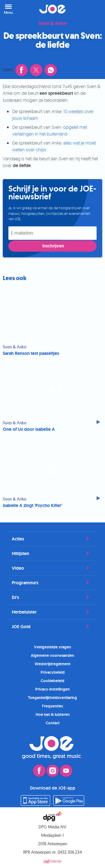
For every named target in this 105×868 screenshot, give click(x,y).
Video (53, 568)
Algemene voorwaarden (53, 655)
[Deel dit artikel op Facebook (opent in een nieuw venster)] (22, 70)
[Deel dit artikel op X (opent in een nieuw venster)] (36, 70)
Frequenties (53, 706)
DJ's (53, 597)
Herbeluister (53, 612)
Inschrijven (53, 246)
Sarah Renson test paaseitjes (31, 353)
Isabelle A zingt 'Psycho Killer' (32, 506)
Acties (53, 539)
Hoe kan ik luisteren (53, 714)
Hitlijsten (53, 553)
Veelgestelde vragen (53, 647)
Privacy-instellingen (53, 689)
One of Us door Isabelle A (29, 429)
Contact (53, 723)
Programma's (53, 583)
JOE (53, 9)
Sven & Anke (53, 24)
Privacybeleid (53, 672)
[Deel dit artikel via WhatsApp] (51, 70)
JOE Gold (53, 626)
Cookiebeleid (53, 681)
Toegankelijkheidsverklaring (53, 698)
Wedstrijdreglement (53, 664)
